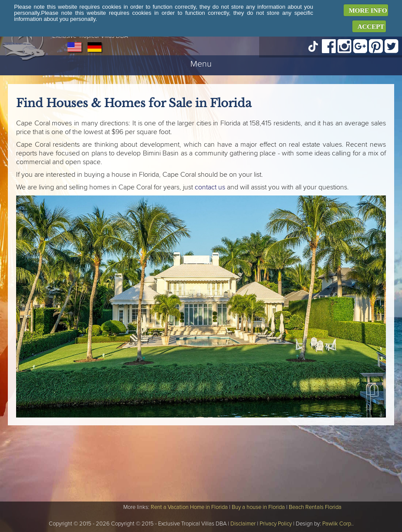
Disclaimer (243, 524)
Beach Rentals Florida (315, 507)
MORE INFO (368, 10)
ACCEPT (371, 27)
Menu (201, 64)
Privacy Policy (276, 524)
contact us (210, 187)
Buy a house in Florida (258, 507)
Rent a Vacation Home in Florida (189, 507)
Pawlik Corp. (337, 524)
